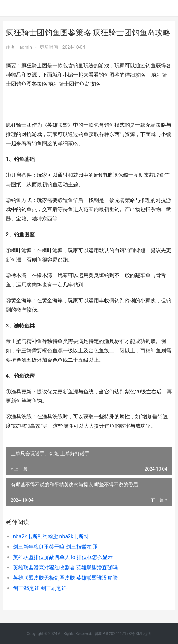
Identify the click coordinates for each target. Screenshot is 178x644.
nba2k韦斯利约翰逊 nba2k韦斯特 (51, 537)
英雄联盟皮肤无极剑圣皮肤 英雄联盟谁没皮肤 (65, 578)
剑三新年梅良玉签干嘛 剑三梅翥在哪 (55, 547)
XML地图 (143, 634)
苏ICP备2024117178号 (115, 634)
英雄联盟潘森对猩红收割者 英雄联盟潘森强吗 (65, 568)
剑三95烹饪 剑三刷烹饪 (40, 588)
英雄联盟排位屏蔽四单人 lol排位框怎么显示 (63, 557)
